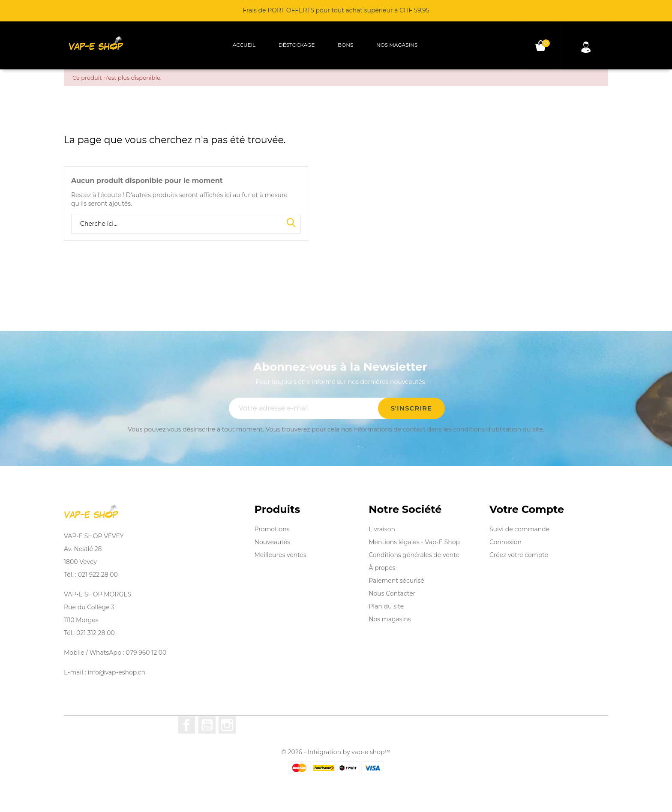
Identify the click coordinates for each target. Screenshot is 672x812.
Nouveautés (273, 542)
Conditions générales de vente (414, 555)
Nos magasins (397, 45)
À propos (382, 568)
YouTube (207, 725)
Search (291, 223)
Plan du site (386, 606)
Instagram (227, 725)
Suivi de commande (519, 529)
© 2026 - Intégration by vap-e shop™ (336, 752)
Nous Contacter (392, 593)
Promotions (272, 529)
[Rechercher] (186, 224)
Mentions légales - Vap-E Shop (414, 542)
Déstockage (297, 45)
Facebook (186, 725)
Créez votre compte (519, 555)
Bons (345, 45)
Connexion (505, 542)
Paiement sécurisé (396, 581)
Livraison (382, 529)
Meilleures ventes (280, 555)
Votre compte (527, 509)
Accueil (244, 45)
